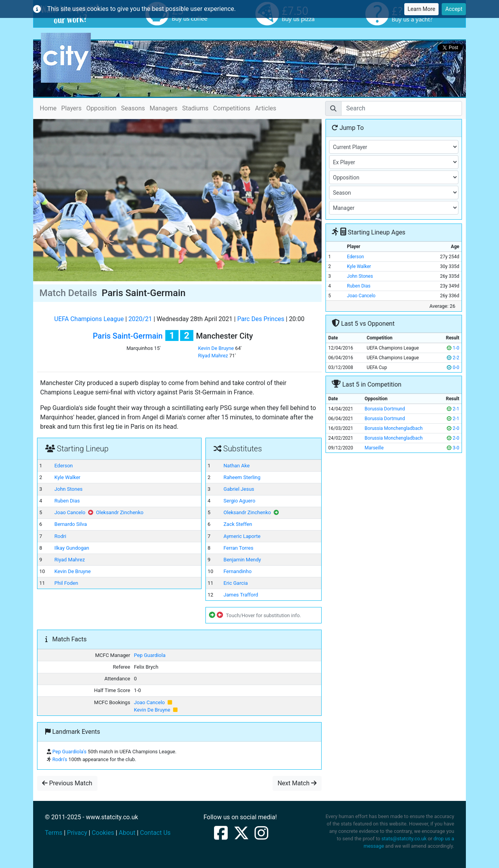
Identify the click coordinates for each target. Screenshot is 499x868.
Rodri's (60, 759)
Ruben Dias (67, 501)
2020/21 (140, 319)
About (127, 833)
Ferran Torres (238, 548)
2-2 (453, 358)
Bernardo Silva (71, 524)
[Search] (402, 108)
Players (71, 108)
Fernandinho (237, 571)
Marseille (374, 448)
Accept (454, 9)
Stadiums (195, 108)
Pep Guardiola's (69, 752)
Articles (265, 108)
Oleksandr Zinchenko (120, 512)
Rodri (60, 536)
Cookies (103, 833)
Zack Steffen (238, 524)
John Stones (69, 489)
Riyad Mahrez (213, 356)
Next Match (297, 783)
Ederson (64, 466)
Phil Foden (66, 583)
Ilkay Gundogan (72, 548)
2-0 (453, 428)
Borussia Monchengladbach (394, 428)
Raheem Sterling (242, 477)
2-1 (453, 409)
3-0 (453, 448)
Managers (164, 108)
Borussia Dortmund (385, 409)
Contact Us (155, 833)
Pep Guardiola (150, 655)
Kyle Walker (68, 477)
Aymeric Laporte (242, 536)
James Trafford (241, 595)
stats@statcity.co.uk (404, 839)
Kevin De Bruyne (216, 348)
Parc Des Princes (261, 319)
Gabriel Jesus (239, 489)
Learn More (422, 9)
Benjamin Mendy (242, 560)
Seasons (133, 108)
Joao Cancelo (70, 512)
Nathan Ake (236, 466)
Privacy (77, 833)
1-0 (453, 348)
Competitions (232, 108)
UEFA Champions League (89, 319)
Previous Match (67, 783)
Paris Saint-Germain (128, 336)
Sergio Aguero (239, 501)
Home (48, 108)
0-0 (453, 367)
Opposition (101, 108)
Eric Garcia (235, 583)
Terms (54, 833)
